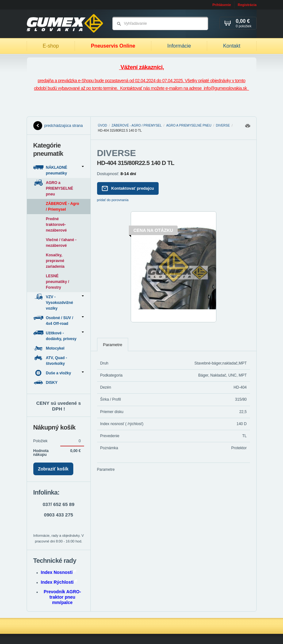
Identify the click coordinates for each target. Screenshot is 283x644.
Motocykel (49, 348)
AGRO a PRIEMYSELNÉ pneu (189, 125)
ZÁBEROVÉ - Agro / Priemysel (137, 125)
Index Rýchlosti (59, 582)
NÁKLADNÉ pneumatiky (59, 170)
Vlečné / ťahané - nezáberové (61, 243)
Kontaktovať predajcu (128, 188)
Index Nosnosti (59, 572)
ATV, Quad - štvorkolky (50, 360)
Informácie (179, 46)
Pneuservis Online (113, 46)
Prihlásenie (222, 5)
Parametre (113, 345)
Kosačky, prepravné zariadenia (55, 261)
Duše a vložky (59, 373)
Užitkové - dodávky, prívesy (59, 335)
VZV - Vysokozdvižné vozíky (59, 302)
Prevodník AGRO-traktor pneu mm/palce (63, 597)
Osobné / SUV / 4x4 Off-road (59, 320)
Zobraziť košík (53, 469)
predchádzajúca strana (58, 126)
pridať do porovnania (113, 200)
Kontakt (232, 46)
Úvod (103, 125)
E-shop (51, 46)
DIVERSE (223, 125)
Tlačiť (247, 127)
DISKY (46, 382)
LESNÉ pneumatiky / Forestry (58, 282)
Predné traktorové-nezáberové (56, 225)
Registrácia (247, 5)
